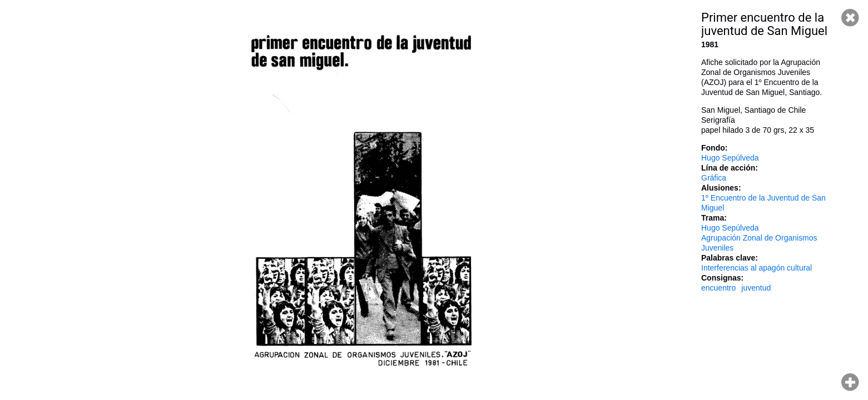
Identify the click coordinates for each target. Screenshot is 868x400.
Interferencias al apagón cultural (757, 268)
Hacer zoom (850, 382)
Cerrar (850, 18)
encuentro (718, 288)
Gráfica (714, 178)
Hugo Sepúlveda (730, 158)
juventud (756, 288)
